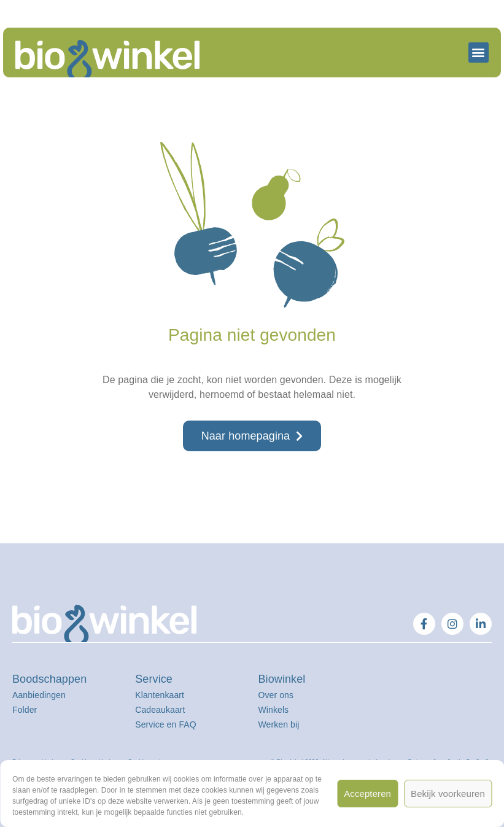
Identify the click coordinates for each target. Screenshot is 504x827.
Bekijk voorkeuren (448, 794)
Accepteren (367, 794)
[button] (479, 52)
